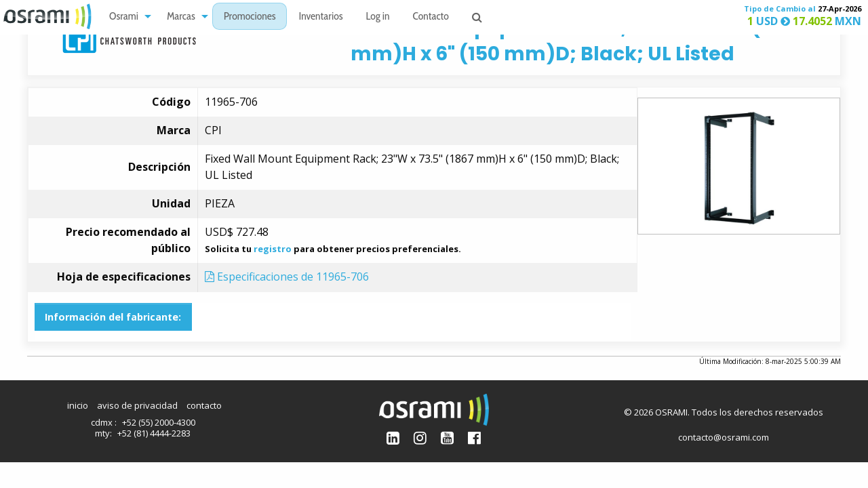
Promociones (250, 17)
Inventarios (320, 17)
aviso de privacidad (137, 405)
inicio (78, 405)
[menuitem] (126, 17)
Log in (378, 17)
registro (273, 249)
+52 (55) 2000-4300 (159, 422)
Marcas (181, 17)
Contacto (431, 17)
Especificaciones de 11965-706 (287, 277)
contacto (204, 405)
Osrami (124, 17)
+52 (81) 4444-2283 (154, 433)
